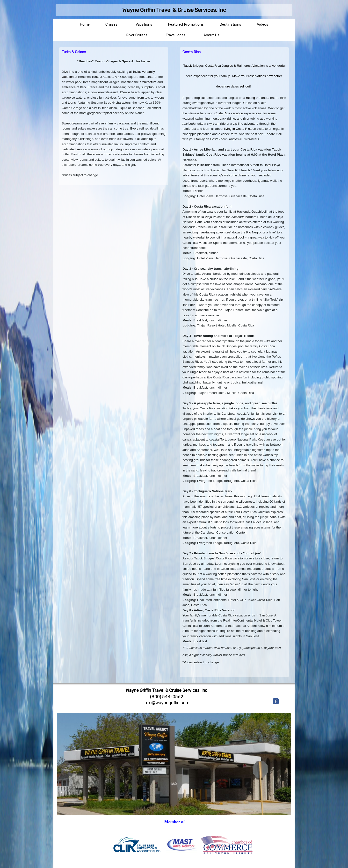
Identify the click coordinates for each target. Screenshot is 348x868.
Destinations (230, 24)
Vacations (144, 24)
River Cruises (137, 35)
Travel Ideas (175, 35)
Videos (263, 24)
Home (85, 24)
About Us (211, 35)
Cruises (111, 24)
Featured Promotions (186, 24)
